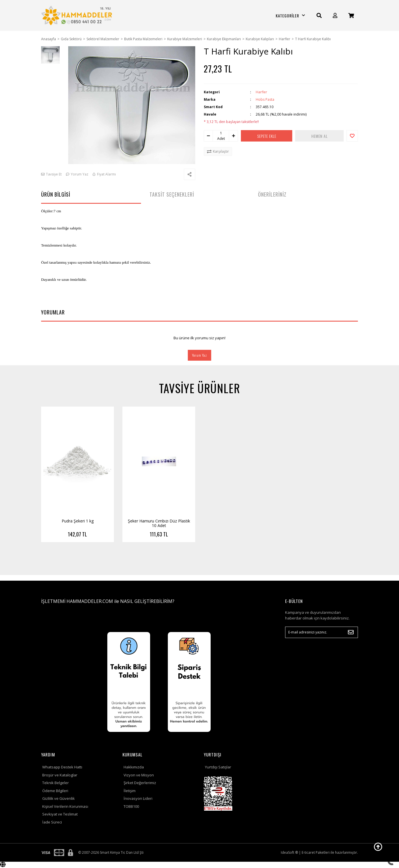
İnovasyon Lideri (138, 798)
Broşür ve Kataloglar (60, 775)
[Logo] (77, 15)
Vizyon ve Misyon (139, 775)
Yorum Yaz (199, 355)
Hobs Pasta (265, 99)
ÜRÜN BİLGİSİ (56, 194)
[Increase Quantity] (233, 136)
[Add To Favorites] (352, 136)
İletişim (130, 791)
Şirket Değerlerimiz (140, 783)
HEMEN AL (320, 136)
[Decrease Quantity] (208, 136)
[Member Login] (335, 16)
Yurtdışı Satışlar (218, 767)
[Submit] (351, 632)
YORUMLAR (53, 312)
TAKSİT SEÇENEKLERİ (172, 194)
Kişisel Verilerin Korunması (65, 806)
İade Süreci (52, 822)
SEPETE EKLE (267, 136)
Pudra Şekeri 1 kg (78, 521)
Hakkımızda (134, 767)
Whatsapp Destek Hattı (62, 767)
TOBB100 (131, 806)
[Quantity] (221, 133)
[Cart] (351, 16)
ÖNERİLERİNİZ (272, 194)
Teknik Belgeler (56, 783)
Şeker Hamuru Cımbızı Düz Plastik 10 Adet (159, 523)
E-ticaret (308, 852)
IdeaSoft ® (289, 852)
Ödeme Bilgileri (55, 791)
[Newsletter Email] (322, 632)
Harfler (261, 92)
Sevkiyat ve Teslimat (60, 814)
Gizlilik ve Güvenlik (59, 798)
